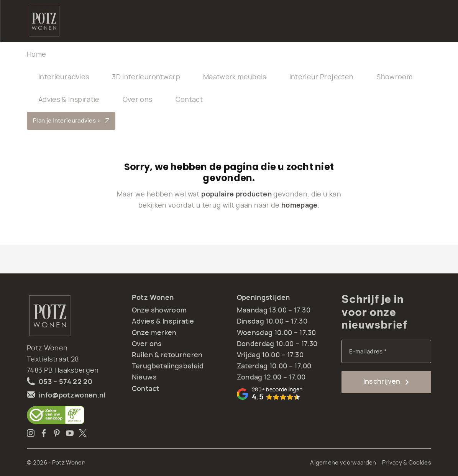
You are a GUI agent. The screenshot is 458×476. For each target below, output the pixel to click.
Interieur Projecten (322, 77)
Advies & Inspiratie (69, 100)
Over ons (138, 100)
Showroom (394, 77)
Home (36, 55)
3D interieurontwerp (146, 77)
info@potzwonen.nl (72, 396)
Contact (189, 100)
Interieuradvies (64, 77)
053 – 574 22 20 (66, 382)
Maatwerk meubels (235, 77)
